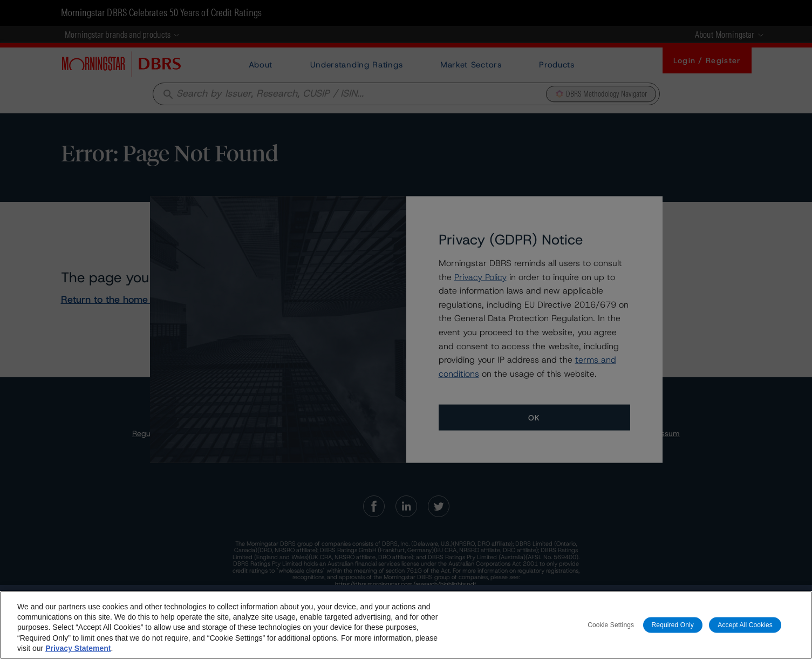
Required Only (673, 624)
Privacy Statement (78, 648)
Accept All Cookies (745, 624)
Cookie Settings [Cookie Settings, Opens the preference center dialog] (611, 624)
